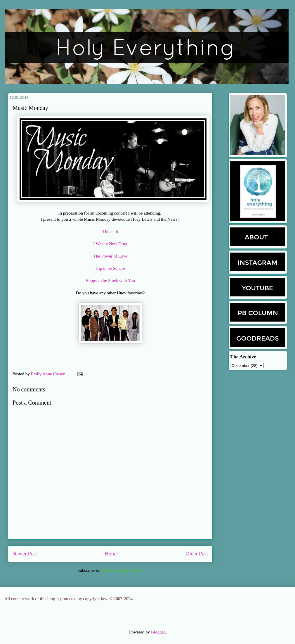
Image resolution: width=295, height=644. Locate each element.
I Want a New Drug (110, 244)
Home (111, 554)
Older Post (197, 554)
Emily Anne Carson (49, 374)
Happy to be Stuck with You (110, 281)
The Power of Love (110, 256)
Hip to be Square (110, 268)
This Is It (110, 232)
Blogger (158, 632)
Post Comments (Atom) (122, 570)
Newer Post (25, 554)
